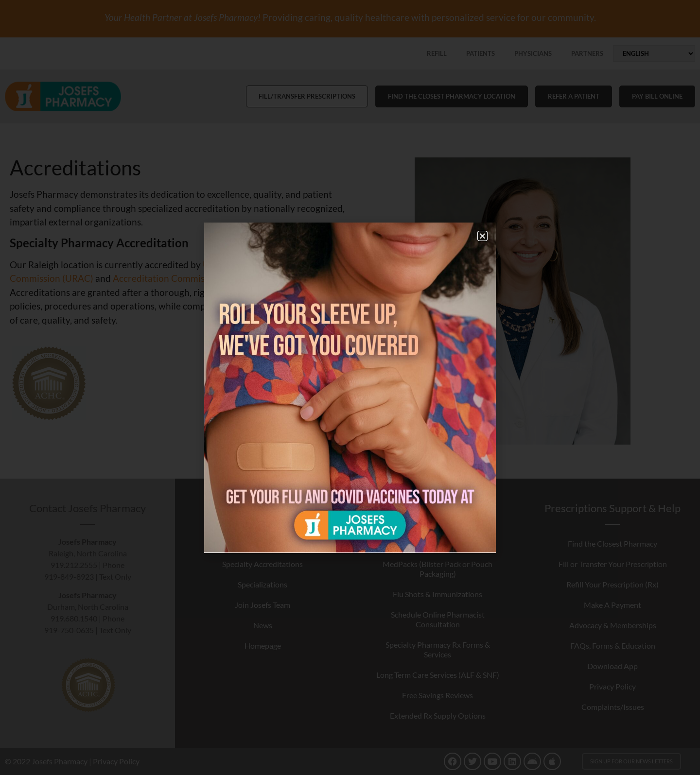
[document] (350, 387)
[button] (482, 236)
